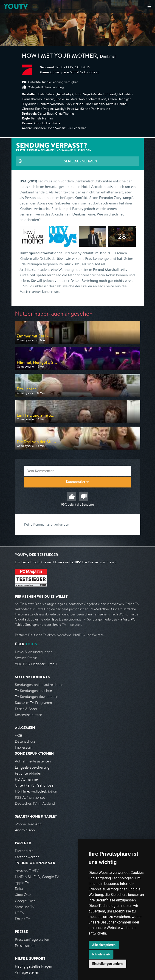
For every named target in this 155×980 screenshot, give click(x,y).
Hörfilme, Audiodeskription (36, 791)
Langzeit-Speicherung (32, 767)
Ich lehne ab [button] (101, 954)
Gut (72, 497)
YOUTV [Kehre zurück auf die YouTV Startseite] (16, 6)
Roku (19, 889)
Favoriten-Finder (28, 773)
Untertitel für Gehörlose (34, 785)
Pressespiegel (26, 946)
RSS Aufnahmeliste (30, 797)
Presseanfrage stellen (32, 939)
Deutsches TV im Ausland (35, 803)
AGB (19, 735)
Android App (25, 830)
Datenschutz (25, 741)
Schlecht (84, 497)
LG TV (20, 913)
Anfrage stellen (27, 972)
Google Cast (25, 901)
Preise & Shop (26, 709)
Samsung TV (25, 907)
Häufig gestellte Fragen (34, 966)
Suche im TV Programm (33, 703)
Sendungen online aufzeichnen (39, 685)
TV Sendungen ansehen (34, 691)
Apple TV (22, 883)
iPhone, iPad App (28, 824)
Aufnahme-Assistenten (33, 761)
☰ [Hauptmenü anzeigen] (149, 6)
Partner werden (27, 857)
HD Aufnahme (26, 779)
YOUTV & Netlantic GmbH (36, 664)
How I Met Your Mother (59, 57)
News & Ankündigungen (34, 652)
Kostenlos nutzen (29, 715)
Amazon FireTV (27, 871)
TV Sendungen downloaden (37, 697)
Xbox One (23, 895)
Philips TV (23, 919)
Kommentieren (78, 482)
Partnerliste (24, 851)
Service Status (26, 658)
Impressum (24, 747)
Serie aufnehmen (80, 161)
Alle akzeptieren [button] (104, 945)
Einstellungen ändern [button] (108, 964)
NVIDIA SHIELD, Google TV (37, 877)
